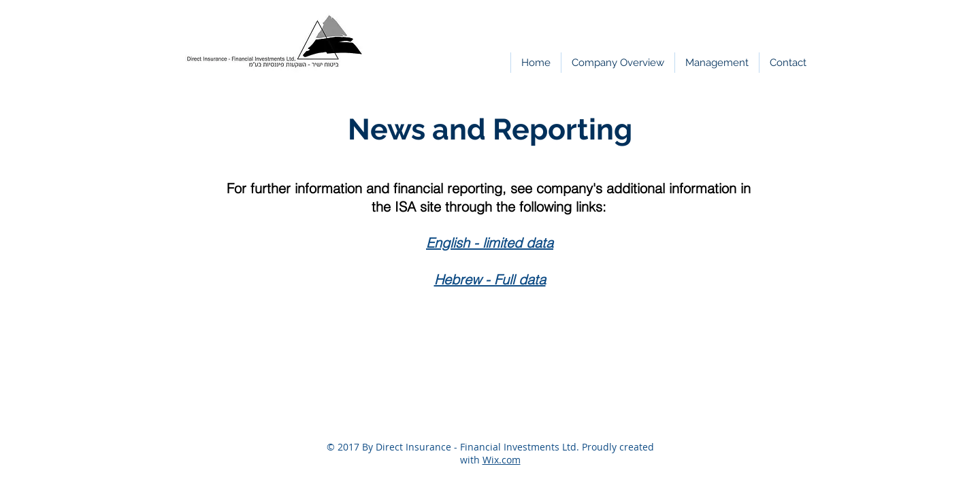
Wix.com (502, 460)
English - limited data (490, 243)
